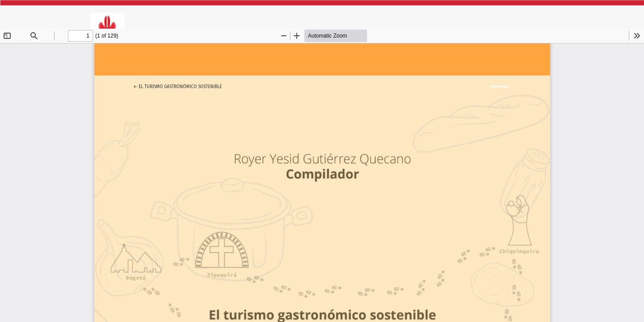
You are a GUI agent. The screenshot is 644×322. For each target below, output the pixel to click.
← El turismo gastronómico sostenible (178, 85)
